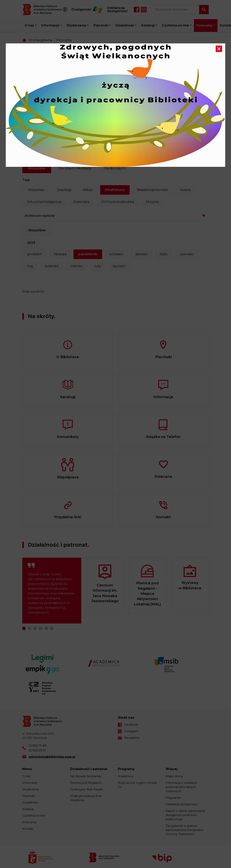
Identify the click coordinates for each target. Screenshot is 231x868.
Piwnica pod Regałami (86, 783)
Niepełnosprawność (152, 190)
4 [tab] (41, 628)
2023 (31, 243)
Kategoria (30, 158)
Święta (185, 190)
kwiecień (52, 266)
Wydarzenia (76, 25)
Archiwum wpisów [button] (40, 216)
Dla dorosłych (114, 168)
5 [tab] (46, 628)
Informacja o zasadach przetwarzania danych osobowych (181, 787)
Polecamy (205, 25)
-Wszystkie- (37, 168)
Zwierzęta (81, 202)
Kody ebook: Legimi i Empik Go (137, 785)
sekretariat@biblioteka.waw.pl (52, 757)
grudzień (34, 254)
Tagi (26, 180)
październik (88, 254)
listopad (60, 254)
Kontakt (28, 829)
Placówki (101, 25)
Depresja (64, 190)
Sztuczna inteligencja (44, 202)
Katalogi (148, 25)
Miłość (88, 190)
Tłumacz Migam (98, 10)
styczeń (119, 266)
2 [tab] (29, 628)
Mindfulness (115, 190)
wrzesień (116, 254)
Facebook (137, 10)
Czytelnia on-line (175, 25)
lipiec (164, 254)
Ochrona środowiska (118, 202)
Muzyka (152, 202)
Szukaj (204, 10)
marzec (77, 266)
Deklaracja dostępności (117, 10)
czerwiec (187, 254)
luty (98, 266)
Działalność (125, 25)
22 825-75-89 (38, 746)
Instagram (144, 10)
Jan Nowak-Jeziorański (86, 776)
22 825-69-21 (37, 750)
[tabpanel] (52, 591)
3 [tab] (35, 628)
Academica (126, 776)
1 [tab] (24, 628)
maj (30, 266)
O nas (29, 25)
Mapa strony (174, 776)
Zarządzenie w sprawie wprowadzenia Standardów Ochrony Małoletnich (185, 830)
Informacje (50, 25)
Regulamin (173, 798)
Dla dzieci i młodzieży (75, 168)
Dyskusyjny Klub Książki (86, 789)
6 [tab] (52, 628)
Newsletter (132, 738)
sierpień (142, 254)
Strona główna (40, 40)
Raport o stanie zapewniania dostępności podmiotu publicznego (185, 815)
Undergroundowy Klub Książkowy (86, 798)
